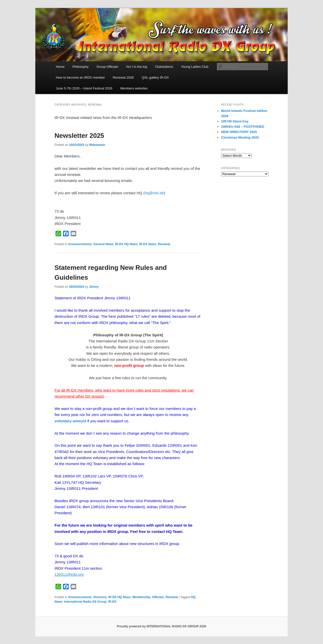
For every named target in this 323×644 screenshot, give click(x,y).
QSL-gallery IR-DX (155, 77)
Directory (100, 597)
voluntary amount (70, 421)
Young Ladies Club (195, 67)
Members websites (134, 88)
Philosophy (80, 67)
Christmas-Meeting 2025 (240, 137)
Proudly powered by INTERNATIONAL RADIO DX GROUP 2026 (161, 626)
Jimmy (94, 287)
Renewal (164, 244)
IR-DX (112, 602)
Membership (141, 597)
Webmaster (97, 145)
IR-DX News (147, 244)
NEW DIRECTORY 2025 (239, 132)
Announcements (80, 244)
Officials (158, 597)
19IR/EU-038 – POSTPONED (243, 127)
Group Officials (107, 67)
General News (103, 244)
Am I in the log (137, 67)
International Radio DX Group (85, 602)
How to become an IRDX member (80, 77)
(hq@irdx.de (154, 193)
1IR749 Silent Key (235, 121)
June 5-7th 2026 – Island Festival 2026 (84, 88)
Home (60, 67)
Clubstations (164, 67)
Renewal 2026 (123, 77)
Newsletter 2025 (79, 136)
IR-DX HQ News (126, 244)
